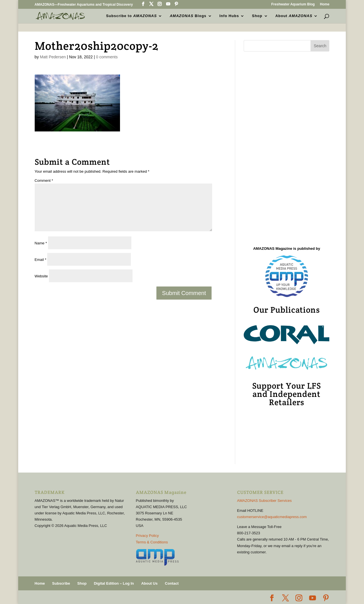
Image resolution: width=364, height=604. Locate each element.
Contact (172, 583)
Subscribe (61, 583)
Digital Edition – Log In (114, 583)
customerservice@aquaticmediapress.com (272, 517)
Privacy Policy (147, 536)
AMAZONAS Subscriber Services (264, 501)
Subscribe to (131, 16)
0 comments (107, 57)
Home (325, 4)
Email (41, 260)
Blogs (188, 16)
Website (41, 276)
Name (41, 243)
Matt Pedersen (53, 57)
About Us (149, 583)
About (294, 16)
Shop (257, 16)
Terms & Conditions (152, 542)
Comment (44, 181)
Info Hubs (229, 16)
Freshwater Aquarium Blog (293, 4)
